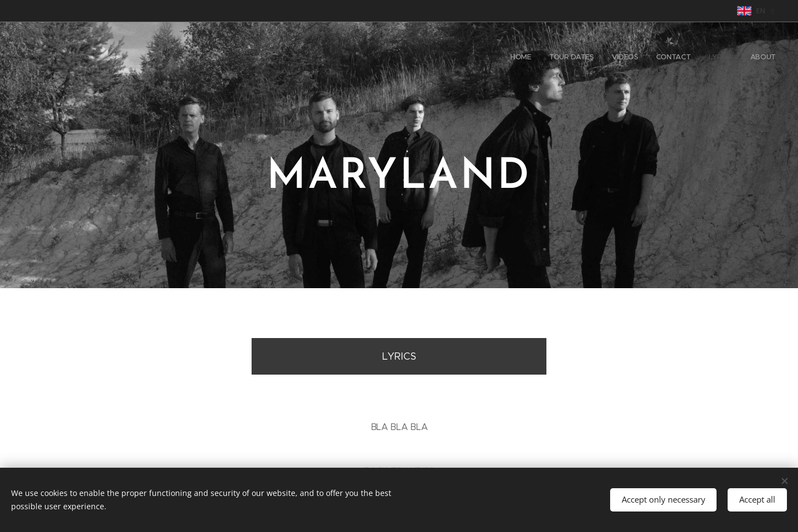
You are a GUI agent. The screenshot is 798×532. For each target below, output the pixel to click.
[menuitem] (690, 58)
